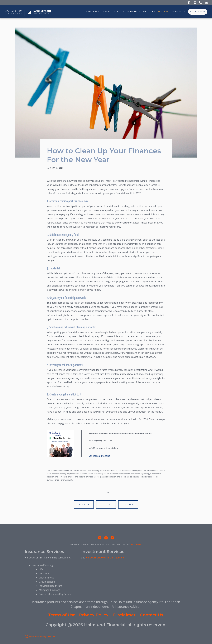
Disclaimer (124, 615)
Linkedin (128, 504)
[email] (106, 538)
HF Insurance (93, 12)
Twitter (106, 504)
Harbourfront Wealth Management (105, 558)
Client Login (198, 12)
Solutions (149, 12)
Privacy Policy (94, 615)
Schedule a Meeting (100, 456)
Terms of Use (62, 615)
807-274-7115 (136, 544)
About (107, 12)
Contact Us (178, 12)
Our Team (119, 12)
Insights (163, 12)
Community (134, 12)
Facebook (84, 504)
